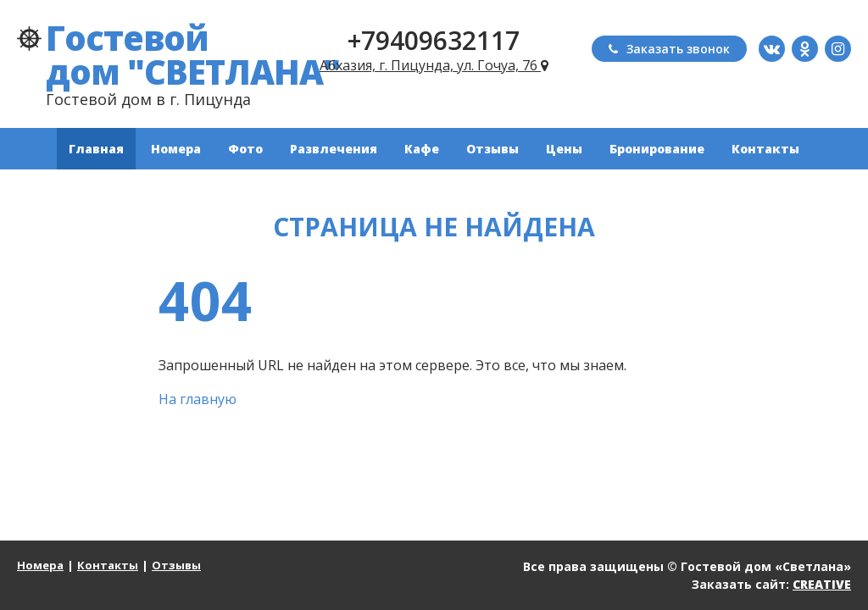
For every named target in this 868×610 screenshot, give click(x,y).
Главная (96, 149)
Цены (564, 149)
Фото (245, 149)
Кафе (422, 149)
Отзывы (492, 149)
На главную (198, 399)
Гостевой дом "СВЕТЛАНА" (193, 55)
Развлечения (334, 149)
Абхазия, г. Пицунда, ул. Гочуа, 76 (434, 65)
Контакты (765, 149)
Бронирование (657, 149)
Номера (176, 149)
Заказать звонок (669, 49)
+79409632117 (434, 40)
